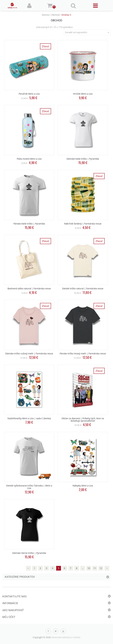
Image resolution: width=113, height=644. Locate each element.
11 (95, 568)
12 (101, 568)
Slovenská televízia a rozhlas (66, 637)
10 (89, 568)
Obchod (55, 15)
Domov (46, 15)
